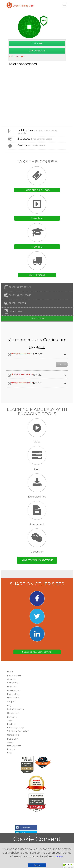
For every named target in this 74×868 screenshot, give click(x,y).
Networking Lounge (16, 728)
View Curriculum (37, 51)
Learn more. (59, 857)
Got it (37, 865)
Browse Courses (14, 676)
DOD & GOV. (13, 739)
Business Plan (13, 694)
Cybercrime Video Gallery (18, 731)
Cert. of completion (15, 709)
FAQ (9, 706)
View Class (62, 365)
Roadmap (11, 724)
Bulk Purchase (37, 275)
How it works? (13, 683)
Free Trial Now (13, 698)
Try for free (37, 43)
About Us (11, 679)
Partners (11, 749)
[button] (68, 866)
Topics (10, 721)
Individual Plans (14, 691)
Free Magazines (14, 746)
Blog (9, 753)
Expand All (37, 347)
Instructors (12, 717)
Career (10, 742)
